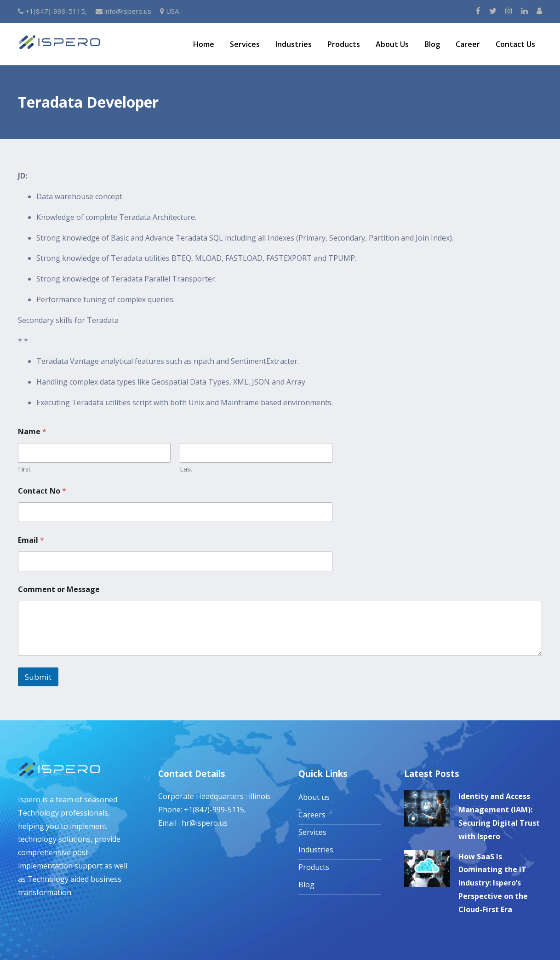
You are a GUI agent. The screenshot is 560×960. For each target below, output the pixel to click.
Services (245, 44)
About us (314, 797)
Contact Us (515, 44)
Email (31, 540)
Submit (38, 677)
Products (344, 44)
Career (468, 44)
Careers (312, 815)
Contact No (42, 491)
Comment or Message (59, 589)
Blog (432, 44)
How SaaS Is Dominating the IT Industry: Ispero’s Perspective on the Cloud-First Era (493, 883)
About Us (392, 44)
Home (204, 44)
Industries (294, 44)
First (24, 469)
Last (186, 469)
